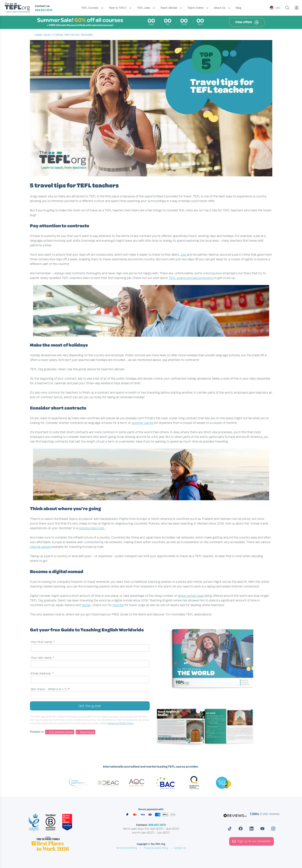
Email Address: (42, 674)
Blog (238, 8)
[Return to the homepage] (18, 8)
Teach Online (195, 8)
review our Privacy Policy (121, 723)
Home (38, 35)
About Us (220, 8)
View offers (247, 22)
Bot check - (50, 689)
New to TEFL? (118, 8)
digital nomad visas (191, 596)
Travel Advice (87, 732)
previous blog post (92, 528)
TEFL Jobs (143, 8)
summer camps (143, 423)
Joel (184, 255)
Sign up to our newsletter (251, 841)
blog (47, 35)
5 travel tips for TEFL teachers (73, 35)
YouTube (118, 605)
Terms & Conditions (127, 848)
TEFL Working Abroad (61, 732)
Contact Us (180, 848)
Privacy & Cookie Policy (156, 848)
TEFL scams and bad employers (191, 278)
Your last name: (43, 658)
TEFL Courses (90, 8)
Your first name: (43, 642)
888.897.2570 (44, 10)
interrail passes (41, 547)
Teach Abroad (169, 8)
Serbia (86, 605)
